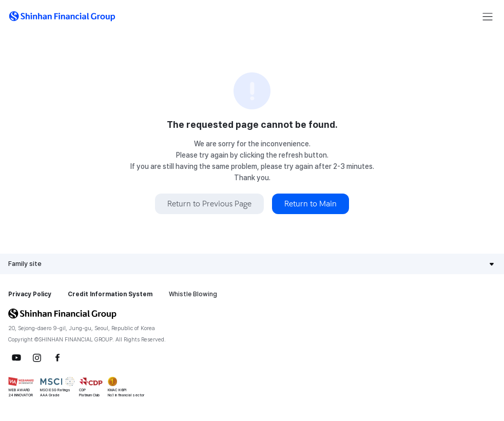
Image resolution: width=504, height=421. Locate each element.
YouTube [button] (16, 358)
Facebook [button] (57, 358)
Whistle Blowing (193, 294)
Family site (25, 264)
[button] (62, 16)
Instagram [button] (37, 358)
